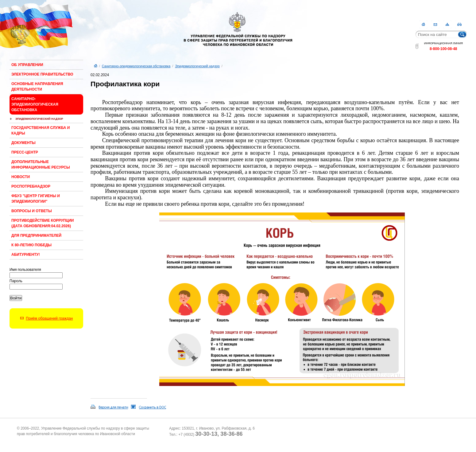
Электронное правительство (42, 74)
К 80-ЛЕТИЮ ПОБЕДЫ (31, 245)
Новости (21, 177)
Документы (23, 143)
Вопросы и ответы (32, 211)
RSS (459, 24)
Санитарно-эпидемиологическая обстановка (35, 104)
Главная (423, 24)
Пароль (16, 281)
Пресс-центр (25, 152)
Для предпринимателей (36, 236)
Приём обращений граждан (49, 318)
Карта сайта (447, 24)
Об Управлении (27, 65)
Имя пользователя (25, 270)
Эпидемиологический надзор (39, 119)
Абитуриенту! (26, 255)
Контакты (435, 24)
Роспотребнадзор (31, 186)
